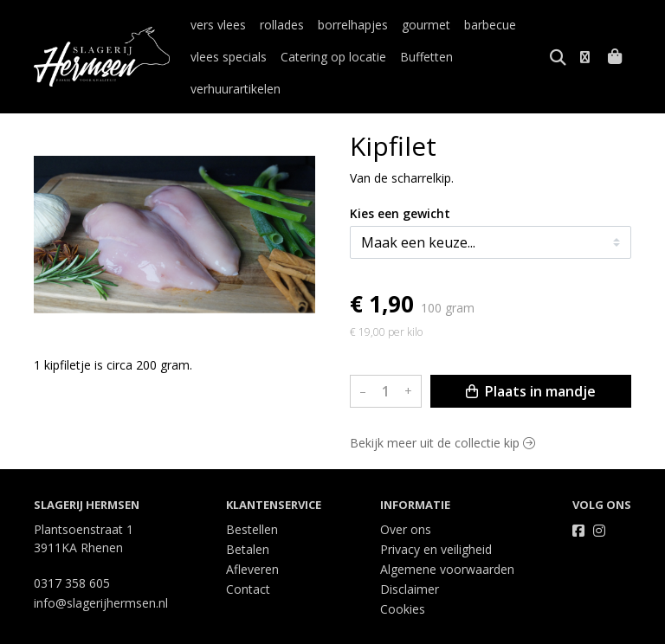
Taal (46, 628)
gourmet (426, 25)
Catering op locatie (333, 57)
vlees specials (229, 57)
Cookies (403, 577)
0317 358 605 (72, 551)
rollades (282, 25)
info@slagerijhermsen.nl (101, 571)
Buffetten (426, 57)
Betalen (248, 517)
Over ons (406, 497)
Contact (248, 557)
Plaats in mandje (531, 359)
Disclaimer (410, 557)
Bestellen (252, 497)
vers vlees (218, 25)
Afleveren (252, 537)
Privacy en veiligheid (436, 517)
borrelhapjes (353, 25)
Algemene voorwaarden (447, 537)
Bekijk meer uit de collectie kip (442, 411)
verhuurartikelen (512, 57)
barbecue (490, 25)
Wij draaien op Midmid (565, 629)
